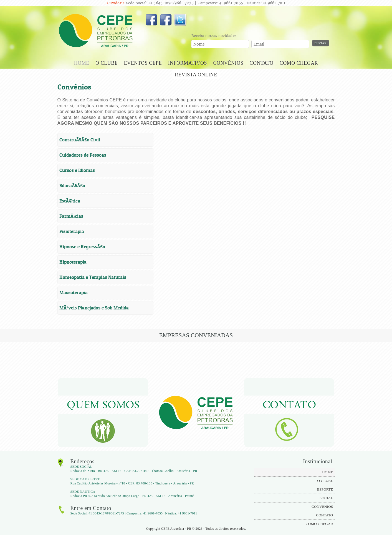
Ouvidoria (116, 3)
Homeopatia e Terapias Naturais (93, 277)
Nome (199, 44)
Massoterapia (74, 292)
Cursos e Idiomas (77, 170)
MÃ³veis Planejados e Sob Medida (94, 308)
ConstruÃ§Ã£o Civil (80, 140)
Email (259, 44)
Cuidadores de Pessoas (83, 155)
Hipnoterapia (73, 262)
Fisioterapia (72, 231)
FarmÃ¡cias (71, 216)
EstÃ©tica (70, 201)
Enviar (321, 43)
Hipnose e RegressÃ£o (82, 247)
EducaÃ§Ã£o (72, 186)
